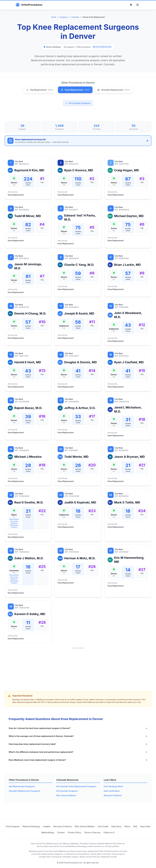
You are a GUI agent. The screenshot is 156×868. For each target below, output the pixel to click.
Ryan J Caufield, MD (129, 362)
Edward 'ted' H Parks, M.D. (80, 217)
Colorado (75, 17)
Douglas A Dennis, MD (80, 362)
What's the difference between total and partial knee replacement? (41, 752)
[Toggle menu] (138, 5)
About (127, 826)
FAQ (135, 826)
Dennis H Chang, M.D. (30, 313)
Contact (61, 832)
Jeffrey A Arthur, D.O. (80, 408)
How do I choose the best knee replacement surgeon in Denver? (40, 728)
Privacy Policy (74, 832)
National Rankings (31, 826)
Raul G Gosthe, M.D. (29, 502)
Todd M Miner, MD (28, 216)
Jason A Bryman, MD (129, 457)
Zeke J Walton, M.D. (29, 558)
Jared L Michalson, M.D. (128, 409)
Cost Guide (103, 826)
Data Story (116, 826)
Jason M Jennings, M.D (28, 266)
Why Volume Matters (66, 795)
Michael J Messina (28, 457)
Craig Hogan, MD (127, 170)
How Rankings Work (113, 786)
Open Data (145, 826)
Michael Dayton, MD (129, 216)
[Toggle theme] (131, 5)
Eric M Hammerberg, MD (129, 560)
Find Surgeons (13, 826)
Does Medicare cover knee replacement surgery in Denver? (37, 760)
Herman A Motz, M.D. (80, 558)
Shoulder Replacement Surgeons (24, 791)
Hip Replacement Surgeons (22, 786)
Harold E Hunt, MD (28, 362)
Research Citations (113, 795)
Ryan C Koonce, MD (79, 170)
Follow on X (109, 832)
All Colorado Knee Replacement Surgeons (76, 786)
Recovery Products (63, 826)
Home (54, 17)
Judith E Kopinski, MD (80, 502)
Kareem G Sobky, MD (30, 614)
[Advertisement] (78, 667)
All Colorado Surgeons (67, 791)
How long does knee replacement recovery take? (32, 744)
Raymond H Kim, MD (29, 170)
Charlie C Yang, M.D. (79, 265)
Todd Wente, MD (76, 457)
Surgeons (64, 17)
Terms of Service (92, 832)
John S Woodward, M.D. (128, 315)
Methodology (48, 832)
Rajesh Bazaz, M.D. (28, 408)
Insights (47, 826)
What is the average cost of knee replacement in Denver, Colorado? (41, 736)
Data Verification (112, 791)
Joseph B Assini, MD (79, 313)
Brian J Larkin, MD (127, 265)
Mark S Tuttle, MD (127, 502)
